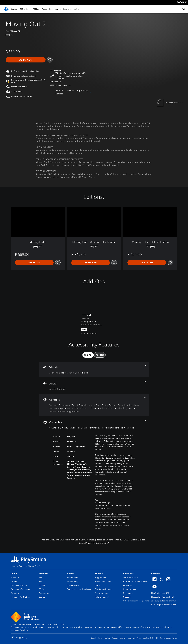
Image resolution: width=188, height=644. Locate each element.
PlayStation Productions (21, 589)
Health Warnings (102, 503)
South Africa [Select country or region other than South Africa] (21, 638)
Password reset (102, 593)
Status (98, 585)
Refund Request (102, 597)
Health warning (130, 589)
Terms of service (130, 578)
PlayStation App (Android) (163, 597)
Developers (128, 593)
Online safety (73, 585)
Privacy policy (104, 638)
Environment (72, 578)
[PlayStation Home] (6, 9)
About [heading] (14, 573)
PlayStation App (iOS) (161, 593)
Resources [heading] (128, 573)
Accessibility (72, 581)
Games (14, 9)
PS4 (28, 9)
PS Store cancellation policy (135, 581)
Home (13, 566)
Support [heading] (99, 573)
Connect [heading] (156, 573)
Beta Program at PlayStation (164, 605)
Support (74, 9)
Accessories (47, 9)
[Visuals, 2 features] (94, 369)
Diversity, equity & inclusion (79, 589)
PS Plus (36, 9)
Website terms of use (122, 638)
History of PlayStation (20, 597)
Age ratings (128, 585)
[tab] (88, 355)
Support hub (100, 578)
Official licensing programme (136, 601)
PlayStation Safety (103, 581)
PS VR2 (42, 585)
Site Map (137, 638)
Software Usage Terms (167, 638)
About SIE (15, 578)
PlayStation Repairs (104, 589)
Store (65, 9)
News (57, 9)
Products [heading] (43, 573)
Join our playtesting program (164, 601)
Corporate (15, 593)
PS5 (22, 9)
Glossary (127, 597)
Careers (14, 581)
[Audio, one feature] (94, 386)
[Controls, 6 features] (94, 405)
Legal (94, 638)
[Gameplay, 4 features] (94, 424)
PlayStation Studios (19, 585)
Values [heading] (70, 573)
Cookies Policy (149, 638)
